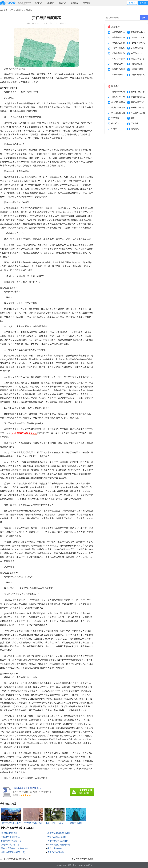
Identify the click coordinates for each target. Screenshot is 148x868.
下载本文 (63, 23)
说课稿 (114, 129)
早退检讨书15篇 (138, 108)
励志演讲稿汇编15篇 (10, 845)
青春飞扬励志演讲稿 (57, 837)
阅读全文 (54, 23)
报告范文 (63, 3)
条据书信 (75, 3)
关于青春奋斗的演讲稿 (58, 841)
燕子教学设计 (137, 53)
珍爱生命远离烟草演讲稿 (59, 833)
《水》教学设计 (118, 59)
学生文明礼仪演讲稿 (10, 837)
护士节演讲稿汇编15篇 (11, 841)
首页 (11, 10)
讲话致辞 (51, 3)
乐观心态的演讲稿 (56, 852)
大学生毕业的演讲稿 (84, 859)
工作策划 (135, 123)
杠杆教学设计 (117, 75)
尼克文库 (71, 865)
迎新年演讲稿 (137, 48)
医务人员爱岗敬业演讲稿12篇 (14, 848)
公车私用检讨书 (138, 92)
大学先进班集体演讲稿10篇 (19, 859)
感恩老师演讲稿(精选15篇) (13, 852)
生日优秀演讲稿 (55, 848)
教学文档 (87, 3)
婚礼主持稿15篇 (138, 59)
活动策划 (135, 129)
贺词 (133, 118)
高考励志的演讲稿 (9, 833)
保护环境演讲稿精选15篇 (59, 845)
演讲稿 (29, 10)
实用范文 (39, 3)
